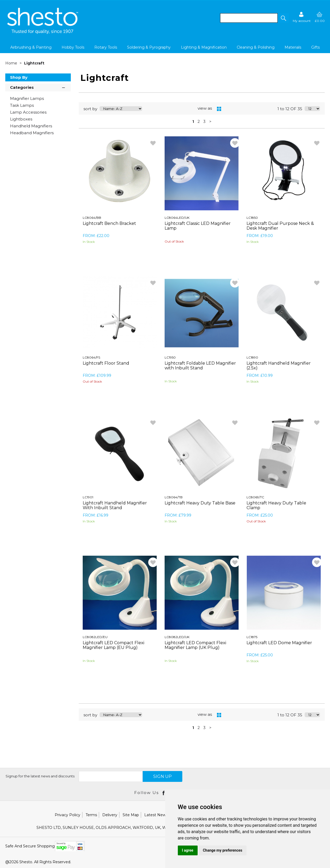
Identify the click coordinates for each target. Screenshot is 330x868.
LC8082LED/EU (95, 637)
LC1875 (252, 637)
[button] (283, 18)
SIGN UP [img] (162, 776)
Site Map (131, 815)
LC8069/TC (255, 497)
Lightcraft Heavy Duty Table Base (200, 503)
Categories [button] (38, 87)
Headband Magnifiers (32, 133)
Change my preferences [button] (223, 850)
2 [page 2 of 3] (199, 122)
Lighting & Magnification (204, 47)
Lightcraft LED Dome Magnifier (279, 643)
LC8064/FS (91, 357)
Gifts (315, 47)
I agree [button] (188, 850)
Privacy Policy (68, 815)
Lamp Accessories (28, 112)
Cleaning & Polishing (256, 47)
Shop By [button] (19, 77)
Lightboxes (21, 119)
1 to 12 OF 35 (290, 109)
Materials (293, 47)
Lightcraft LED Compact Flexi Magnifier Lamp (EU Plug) (113, 645)
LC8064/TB (174, 497)
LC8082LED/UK (177, 637)
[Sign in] (302, 17)
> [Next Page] (210, 122)
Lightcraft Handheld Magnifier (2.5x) (279, 366)
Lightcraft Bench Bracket (109, 223)
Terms (91, 815)
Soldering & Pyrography (149, 47)
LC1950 (170, 357)
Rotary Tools (106, 47)
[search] (249, 18)
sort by (90, 109)
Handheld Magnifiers (31, 126)
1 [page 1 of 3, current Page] (193, 122)
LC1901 (88, 497)
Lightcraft (34, 63)
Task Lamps (22, 105)
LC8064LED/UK (177, 218)
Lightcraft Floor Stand (106, 363)
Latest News (156, 815)
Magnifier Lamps (27, 98)
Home (12, 63)
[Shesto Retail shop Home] (43, 33)
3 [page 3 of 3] (204, 122)
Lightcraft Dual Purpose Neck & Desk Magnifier (280, 226)
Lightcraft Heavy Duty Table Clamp (276, 505)
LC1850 (252, 218)
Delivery (110, 815)
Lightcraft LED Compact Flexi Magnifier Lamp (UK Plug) (195, 645)
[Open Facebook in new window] (164, 793)
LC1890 (252, 357)
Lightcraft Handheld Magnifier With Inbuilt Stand (115, 505)
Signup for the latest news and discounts (40, 776)
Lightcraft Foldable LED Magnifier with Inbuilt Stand (200, 366)
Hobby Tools (73, 47)
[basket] (320, 17)
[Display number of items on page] (312, 109)
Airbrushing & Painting (31, 47)
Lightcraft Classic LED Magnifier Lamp (198, 226)
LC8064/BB (92, 218)
